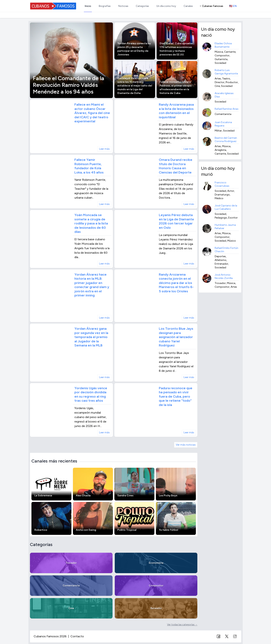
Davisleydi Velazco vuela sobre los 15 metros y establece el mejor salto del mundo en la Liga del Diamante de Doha (135, 86)
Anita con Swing (86, 530)
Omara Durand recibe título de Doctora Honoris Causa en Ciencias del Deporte (176, 166)
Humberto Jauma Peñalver (225, 227)
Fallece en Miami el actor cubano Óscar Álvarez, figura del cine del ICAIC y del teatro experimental (92, 113)
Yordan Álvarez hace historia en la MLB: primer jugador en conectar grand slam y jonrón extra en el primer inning (92, 285)
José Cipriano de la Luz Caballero (226, 207)
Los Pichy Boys (168, 496)
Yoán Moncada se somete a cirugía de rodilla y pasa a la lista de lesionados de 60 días (91, 223)
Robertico (41, 530)
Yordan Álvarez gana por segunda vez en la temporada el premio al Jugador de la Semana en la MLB (91, 337)
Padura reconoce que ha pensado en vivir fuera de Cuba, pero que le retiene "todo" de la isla (176, 396)
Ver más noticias (186, 445)
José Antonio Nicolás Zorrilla (224, 276)
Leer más (104, 149)
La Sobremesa (43, 496)
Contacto (77, 636)
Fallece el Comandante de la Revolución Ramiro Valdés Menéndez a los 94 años (69, 85)
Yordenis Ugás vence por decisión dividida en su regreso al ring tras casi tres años (91, 394)
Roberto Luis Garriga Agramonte (226, 72)
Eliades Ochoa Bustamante (223, 45)
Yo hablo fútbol (168, 530)
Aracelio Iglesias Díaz (224, 95)
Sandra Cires (125, 496)
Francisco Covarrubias (222, 184)
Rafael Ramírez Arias (227, 109)
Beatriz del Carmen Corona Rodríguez (226, 140)
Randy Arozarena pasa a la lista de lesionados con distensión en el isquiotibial (176, 111)
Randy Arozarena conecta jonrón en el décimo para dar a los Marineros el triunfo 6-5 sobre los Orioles (176, 283)
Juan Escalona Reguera (223, 124)
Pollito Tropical (127, 530)
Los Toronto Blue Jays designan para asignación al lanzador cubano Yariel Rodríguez (176, 337)
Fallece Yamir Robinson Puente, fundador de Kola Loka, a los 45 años (89, 166)
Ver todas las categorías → (182, 624)
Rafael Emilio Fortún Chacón (226, 250)
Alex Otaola (83, 496)
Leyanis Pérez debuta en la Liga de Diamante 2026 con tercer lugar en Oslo (176, 221)
